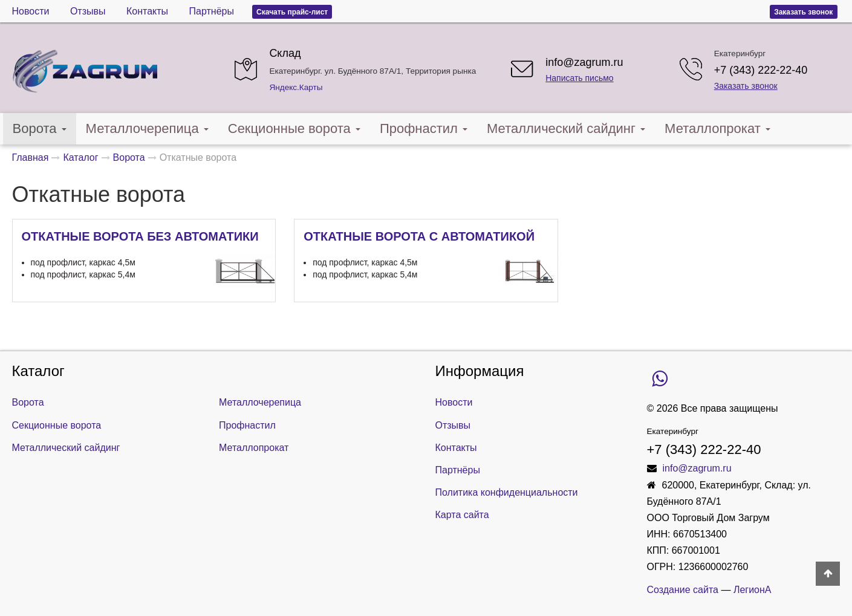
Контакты (147, 11)
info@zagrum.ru (584, 62)
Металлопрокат (717, 128)
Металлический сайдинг (566, 128)
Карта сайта (462, 515)
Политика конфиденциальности (507, 492)
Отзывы (88, 11)
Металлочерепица (147, 128)
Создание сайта (683, 590)
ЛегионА (753, 590)
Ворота (40, 128)
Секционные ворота (294, 128)
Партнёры (212, 11)
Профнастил (424, 128)
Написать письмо (579, 78)
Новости (31, 11)
